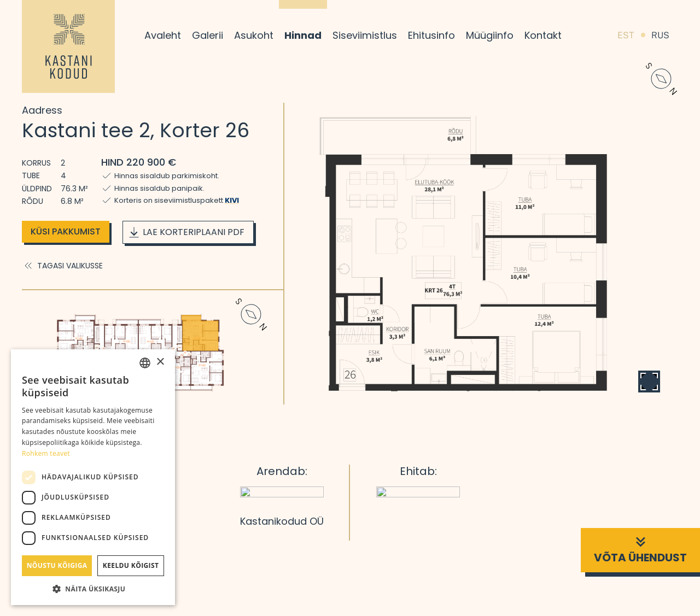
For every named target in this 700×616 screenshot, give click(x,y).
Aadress (42, 110)
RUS (660, 35)
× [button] (160, 362)
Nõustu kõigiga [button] (57, 565)
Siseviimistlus (365, 35)
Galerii (208, 35)
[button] (93, 589)
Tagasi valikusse (62, 266)
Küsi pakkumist (66, 231)
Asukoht (254, 35)
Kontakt (543, 35)
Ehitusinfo (431, 35)
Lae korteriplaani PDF (186, 232)
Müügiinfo (490, 35)
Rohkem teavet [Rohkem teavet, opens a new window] (46, 453)
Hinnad (303, 35)
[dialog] (93, 477)
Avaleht (163, 35)
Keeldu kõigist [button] (131, 565)
